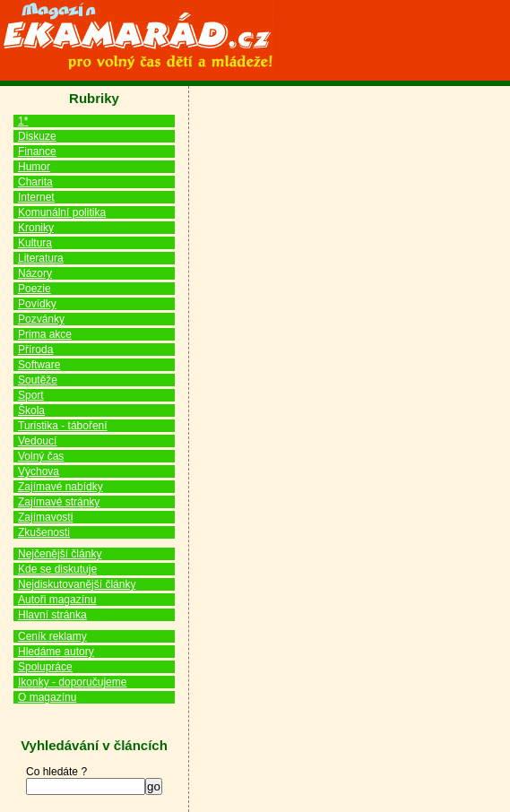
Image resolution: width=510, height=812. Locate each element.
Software (39, 365)
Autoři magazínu (57, 600)
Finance (37, 151)
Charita (35, 182)
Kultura (35, 243)
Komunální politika (62, 212)
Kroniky (36, 228)
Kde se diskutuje (57, 569)
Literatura (41, 258)
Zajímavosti (45, 517)
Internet (36, 197)
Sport (31, 395)
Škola (31, 410)
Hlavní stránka (52, 615)
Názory (35, 273)
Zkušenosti (44, 532)
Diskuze (37, 136)
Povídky (37, 304)
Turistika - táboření (63, 426)
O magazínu (47, 697)
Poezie (35, 289)
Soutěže (38, 380)
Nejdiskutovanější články (77, 584)
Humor (34, 167)
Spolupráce (45, 667)
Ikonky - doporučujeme (72, 682)
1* (23, 121)
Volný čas (41, 456)
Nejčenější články (60, 554)
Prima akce (45, 334)
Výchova (39, 471)
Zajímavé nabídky (61, 487)
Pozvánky (41, 319)
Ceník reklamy (52, 636)
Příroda (35, 350)
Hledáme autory (56, 652)
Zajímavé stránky (59, 502)
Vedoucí (37, 441)
